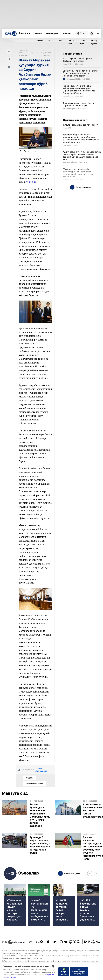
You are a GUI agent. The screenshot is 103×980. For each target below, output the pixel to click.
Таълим (39, 40)
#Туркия (30, 778)
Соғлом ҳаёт (71, 42)
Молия (51, 40)
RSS (30, 942)
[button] (90, 873)
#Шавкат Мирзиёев (35, 783)
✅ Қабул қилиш (64, 972)
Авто (61, 40)
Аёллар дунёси (94, 42)
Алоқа (39, 942)
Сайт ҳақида (19, 942)
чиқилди (31, 182)
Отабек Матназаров (41, 770)
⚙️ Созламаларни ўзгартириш (79, 972)
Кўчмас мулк (83, 42)
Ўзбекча (82, 33)
